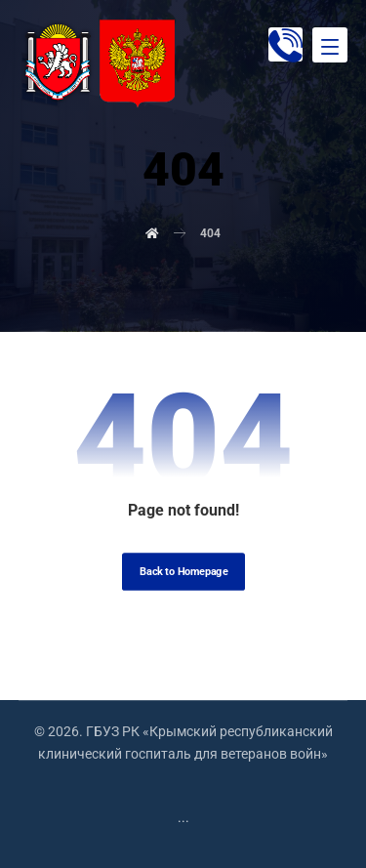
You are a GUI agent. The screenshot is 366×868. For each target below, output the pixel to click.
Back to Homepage (183, 572)
